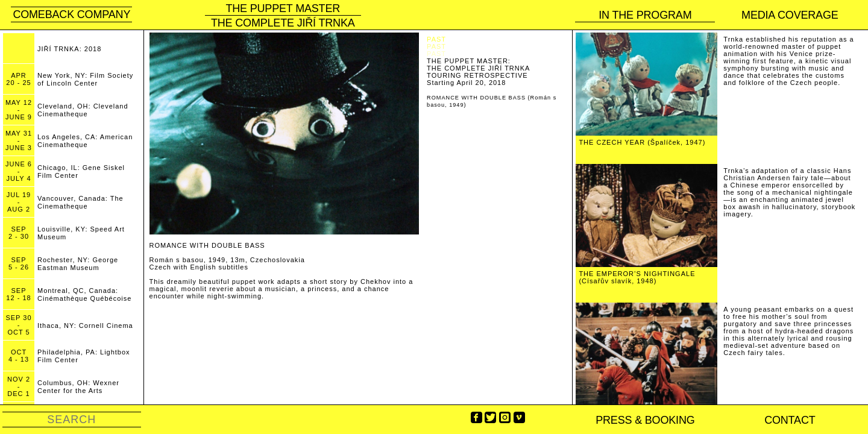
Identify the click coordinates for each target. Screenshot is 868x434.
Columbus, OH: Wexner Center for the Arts (78, 387)
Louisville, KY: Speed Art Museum (81, 233)
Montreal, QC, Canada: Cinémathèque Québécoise (84, 294)
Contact (790, 420)
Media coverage (790, 15)
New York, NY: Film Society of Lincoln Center (85, 79)
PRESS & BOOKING (645, 420)
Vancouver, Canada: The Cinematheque (80, 202)
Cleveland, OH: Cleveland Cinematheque (83, 110)
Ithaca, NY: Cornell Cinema (85, 325)
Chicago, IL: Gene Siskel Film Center (81, 171)
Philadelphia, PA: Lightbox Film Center (84, 356)
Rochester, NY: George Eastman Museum (78, 264)
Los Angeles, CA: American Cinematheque (85, 141)
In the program (645, 15)
